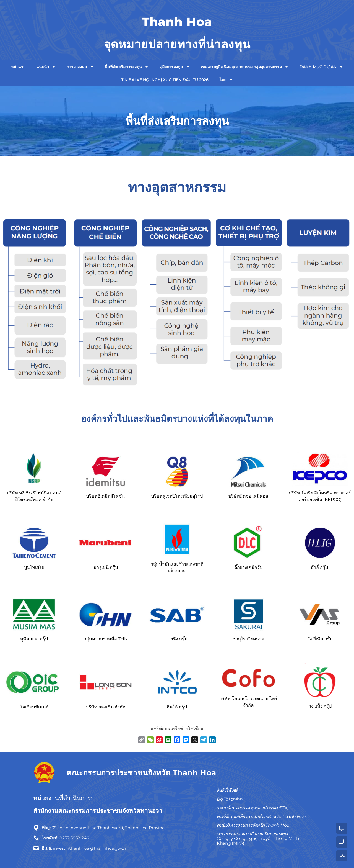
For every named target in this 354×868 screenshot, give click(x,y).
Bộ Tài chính (230, 799)
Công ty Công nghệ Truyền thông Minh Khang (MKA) (258, 841)
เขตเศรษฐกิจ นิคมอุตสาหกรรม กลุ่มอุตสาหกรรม (245, 67)
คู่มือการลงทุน (175, 67)
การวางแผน (80, 67)
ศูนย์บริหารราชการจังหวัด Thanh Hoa (253, 825)
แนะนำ (46, 67)
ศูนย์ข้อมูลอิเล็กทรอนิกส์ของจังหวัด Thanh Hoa (261, 817)
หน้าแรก (18, 67)
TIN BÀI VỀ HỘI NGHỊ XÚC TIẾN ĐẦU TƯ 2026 (165, 80)
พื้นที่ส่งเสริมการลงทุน (127, 67)
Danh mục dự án (321, 67)
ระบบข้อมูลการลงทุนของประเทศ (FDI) (253, 808)
